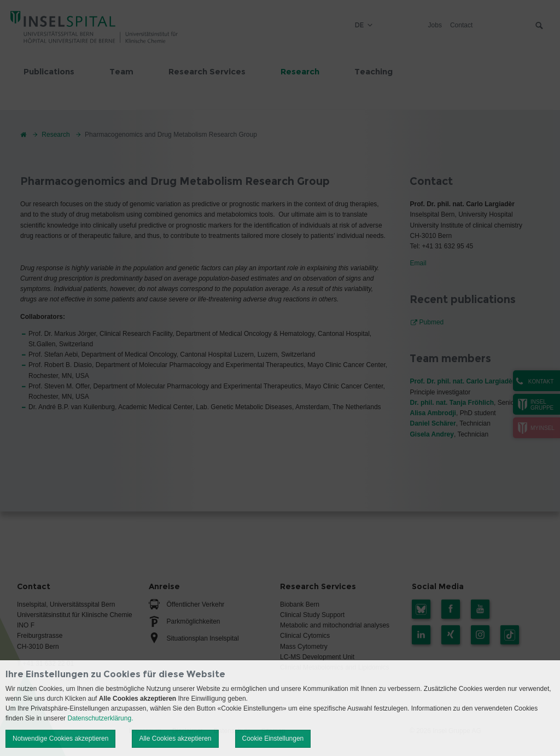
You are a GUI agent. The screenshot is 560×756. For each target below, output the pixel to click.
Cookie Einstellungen (273, 738)
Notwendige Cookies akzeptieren (60, 738)
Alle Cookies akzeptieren (175, 738)
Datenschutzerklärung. (100, 718)
